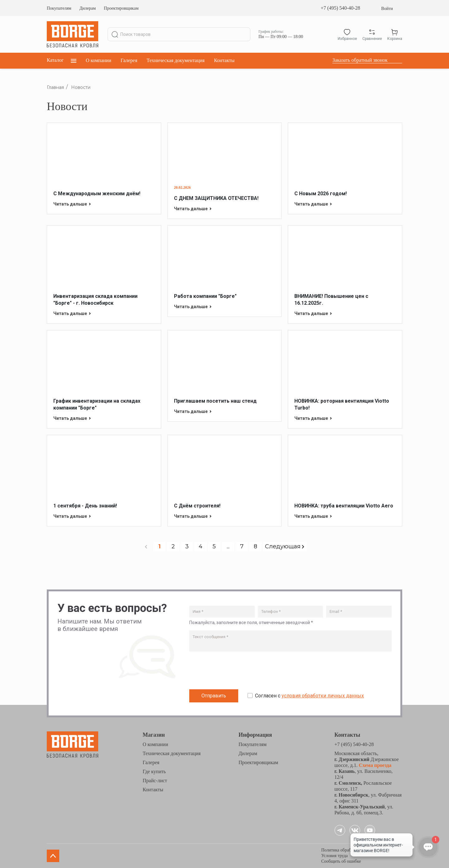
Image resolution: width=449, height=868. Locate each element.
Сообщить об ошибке (341, 861)
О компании (99, 60)
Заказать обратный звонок (360, 60)
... (228, 546)
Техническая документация (176, 60)
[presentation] (237, 672)
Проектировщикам (121, 8)
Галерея (129, 60)
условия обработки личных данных (323, 696)
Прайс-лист (155, 781)
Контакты (224, 60)
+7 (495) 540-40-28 (340, 8)
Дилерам (88, 8)
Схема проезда (375, 765)
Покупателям (59, 8)
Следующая (285, 546)
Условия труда (334, 856)
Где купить (154, 771)
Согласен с (309, 696)
